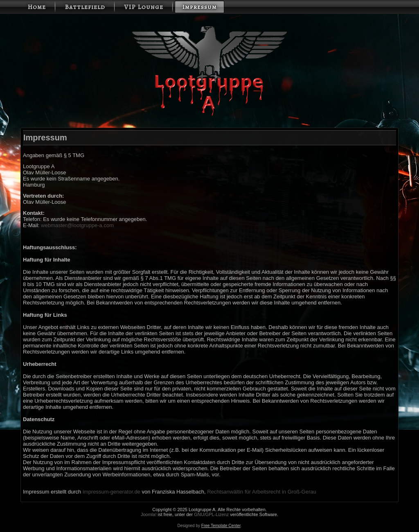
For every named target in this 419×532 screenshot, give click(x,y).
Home (37, 7)
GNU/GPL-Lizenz (211, 514)
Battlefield (85, 7)
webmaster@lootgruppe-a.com (77, 225)
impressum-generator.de (112, 492)
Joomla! (149, 514)
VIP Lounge (144, 7)
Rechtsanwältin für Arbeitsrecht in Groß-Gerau (262, 492)
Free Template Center (221, 526)
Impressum (199, 7)
